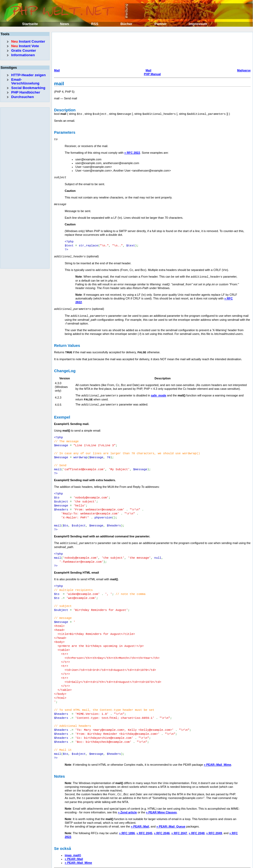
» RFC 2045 (144, 810)
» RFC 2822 (132, 152)
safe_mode (159, 392)
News (64, 24)
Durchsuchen (23, 97)
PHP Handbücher (26, 92)
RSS (95, 24)
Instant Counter (28, 41)
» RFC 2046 (162, 810)
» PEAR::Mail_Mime (217, 742)
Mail (57, 70)
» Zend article (127, 790)
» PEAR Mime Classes (161, 790)
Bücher (126, 24)
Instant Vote (25, 46)
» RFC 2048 (197, 810)
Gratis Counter (24, 50)
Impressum (198, 24)
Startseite (30, 24)
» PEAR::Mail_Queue (171, 804)
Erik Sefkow (170, 864)
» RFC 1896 (127, 810)
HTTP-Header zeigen (28, 75)
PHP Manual (152, 74)
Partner (161, 24)
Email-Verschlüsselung (25, 81)
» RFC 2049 (214, 810)
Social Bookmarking (28, 88)
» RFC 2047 (179, 810)
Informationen (23, 55)
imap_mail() (73, 833)
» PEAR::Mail (140, 804)
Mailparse (244, 70)
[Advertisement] (77, 51)
